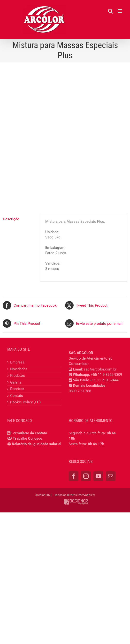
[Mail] (111, 476)
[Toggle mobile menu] (120, 11)
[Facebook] (74, 476)
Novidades (19, 369)
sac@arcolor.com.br (100, 369)
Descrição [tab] (11, 219)
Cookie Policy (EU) (25, 402)
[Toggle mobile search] (110, 11)
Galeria (16, 382)
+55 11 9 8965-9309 (106, 375)
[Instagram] (86, 476)
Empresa (17, 362)
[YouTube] (98, 476)
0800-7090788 (80, 391)
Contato (17, 396)
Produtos (18, 376)
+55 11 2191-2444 (104, 380)
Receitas (17, 389)
